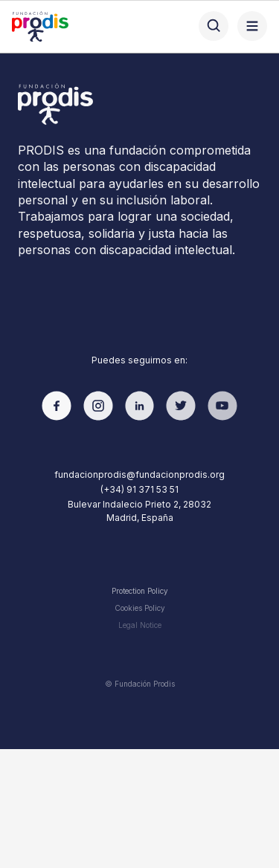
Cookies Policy (140, 608)
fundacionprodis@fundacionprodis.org (139, 475)
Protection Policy (140, 591)
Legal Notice (140, 625)
